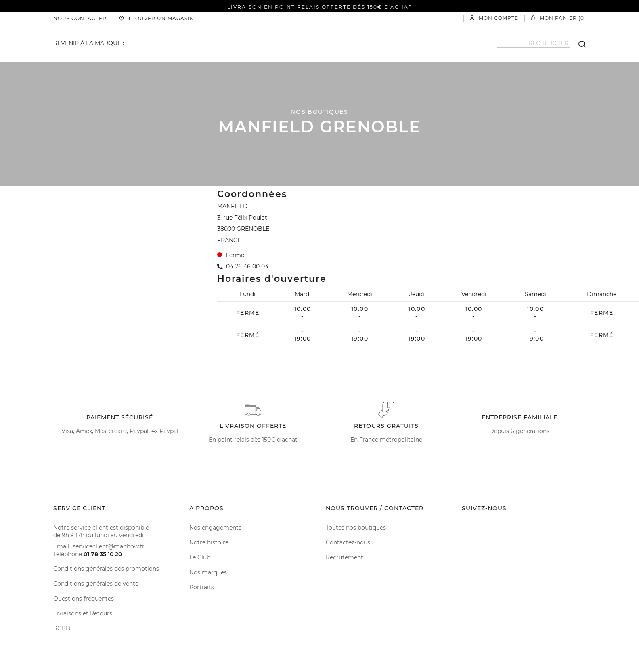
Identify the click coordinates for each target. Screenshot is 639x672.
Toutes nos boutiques (356, 528)
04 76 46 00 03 (247, 266)
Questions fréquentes (84, 599)
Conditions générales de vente (96, 584)
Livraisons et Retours (83, 613)
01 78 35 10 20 (103, 554)
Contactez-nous (348, 542)
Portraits (202, 587)
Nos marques (208, 572)
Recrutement (345, 557)
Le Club (200, 557)
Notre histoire (209, 542)
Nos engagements (215, 528)
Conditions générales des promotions (106, 569)
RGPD (62, 628)
